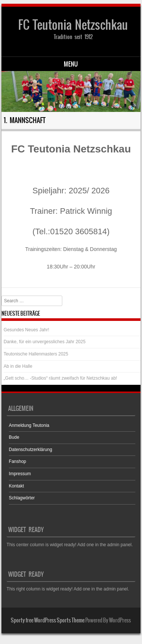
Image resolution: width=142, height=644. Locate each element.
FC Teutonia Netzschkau (73, 25)
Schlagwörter (22, 498)
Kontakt (16, 486)
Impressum (20, 474)
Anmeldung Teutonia (29, 425)
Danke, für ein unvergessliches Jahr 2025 (45, 342)
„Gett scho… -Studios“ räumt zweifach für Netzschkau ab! (60, 378)
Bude (14, 437)
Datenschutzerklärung (31, 450)
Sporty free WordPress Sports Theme (48, 620)
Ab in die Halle (18, 366)
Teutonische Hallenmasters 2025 (36, 354)
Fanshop (18, 461)
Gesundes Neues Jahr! (27, 330)
